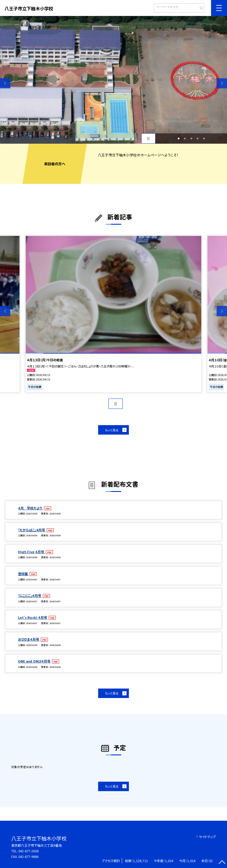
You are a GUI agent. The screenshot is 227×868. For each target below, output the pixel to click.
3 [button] (191, 139)
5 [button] (204, 139)
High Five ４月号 (31, 552)
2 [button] (185, 139)
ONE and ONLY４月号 (35, 661)
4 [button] (198, 139)
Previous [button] (5, 83)
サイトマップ (207, 837)
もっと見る (112, 430)
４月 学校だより (31, 508)
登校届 (23, 574)
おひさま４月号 (29, 639)
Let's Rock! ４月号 (33, 617)
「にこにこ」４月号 (30, 595)
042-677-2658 (28, 851)
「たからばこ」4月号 (32, 530)
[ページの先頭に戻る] (222, 863)
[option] (113, 80)
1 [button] (179, 139)
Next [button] (222, 83)
